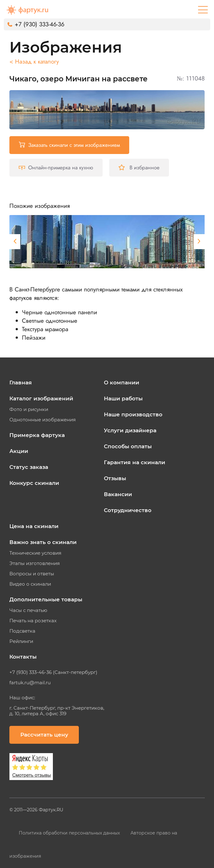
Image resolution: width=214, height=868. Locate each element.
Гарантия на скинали (135, 462)
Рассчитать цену (44, 735)
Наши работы (123, 398)
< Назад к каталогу (34, 62)
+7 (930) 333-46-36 (40, 24)
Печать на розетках (33, 621)
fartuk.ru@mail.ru (30, 683)
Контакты (23, 657)
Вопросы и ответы (32, 574)
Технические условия (35, 553)
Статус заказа (29, 467)
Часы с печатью (28, 610)
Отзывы (115, 478)
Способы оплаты (128, 446)
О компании (122, 383)
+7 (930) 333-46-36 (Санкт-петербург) (53, 672)
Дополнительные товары (46, 599)
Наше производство (133, 414)
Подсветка (22, 631)
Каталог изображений (41, 398)
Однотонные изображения (43, 420)
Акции (19, 451)
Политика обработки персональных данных (70, 833)
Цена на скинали (34, 526)
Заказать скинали (69, 145)
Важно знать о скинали (43, 542)
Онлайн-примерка (56, 167)
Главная (21, 383)
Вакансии (118, 494)
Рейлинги (21, 641)
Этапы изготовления (35, 563)
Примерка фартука (37, 435)
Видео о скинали (30, 584)
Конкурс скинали (34, 483)
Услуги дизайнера (130, 430)
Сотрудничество (128, 510)
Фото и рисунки (29, 409)
